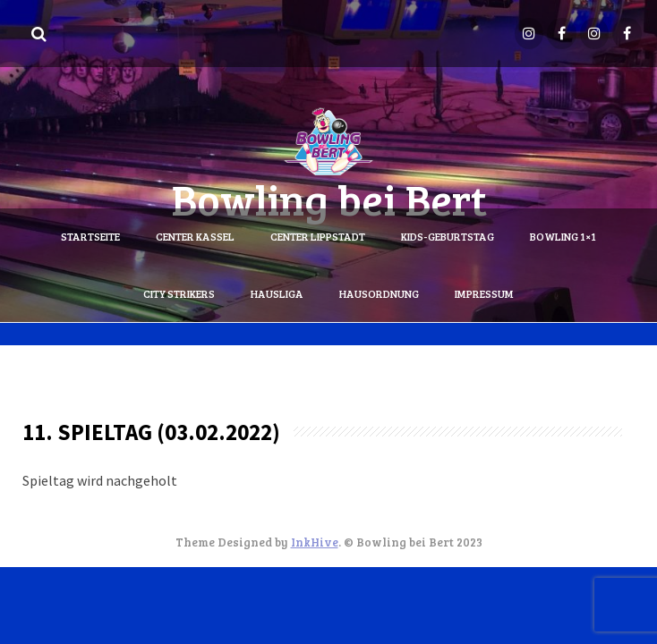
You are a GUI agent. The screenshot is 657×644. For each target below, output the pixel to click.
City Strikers (179, 293)
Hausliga (277, 293)
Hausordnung (379, 293)
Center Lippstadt (318, 236)
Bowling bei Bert (329, 198)
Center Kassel (195, 236)
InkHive (315, 542)
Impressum (484, 293)
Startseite (90, 236)
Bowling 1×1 (563, 236)
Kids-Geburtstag (448, 236)
